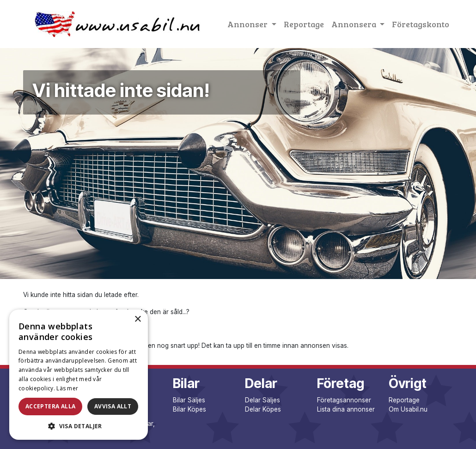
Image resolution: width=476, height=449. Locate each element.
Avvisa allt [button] (113, 406)
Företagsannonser (344, 400)
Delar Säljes (262, 400)
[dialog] (79, 375)
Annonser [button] (248, 24)
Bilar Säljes (189, 400)
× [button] (137, 319)
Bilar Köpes (189, 409)
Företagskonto (421, 24)
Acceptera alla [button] (51, 406)
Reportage (304, 24)
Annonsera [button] (355, 24)
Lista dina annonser (346, 409)
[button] (79, 426)
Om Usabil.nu (408, 409)
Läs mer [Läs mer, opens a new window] (67, 388)
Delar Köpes (263, 409)
